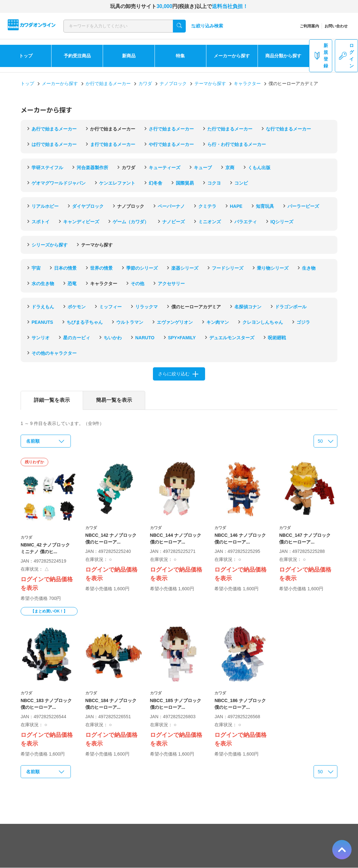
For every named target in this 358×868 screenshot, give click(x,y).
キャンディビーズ (81, 222)
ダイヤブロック (88, 206)
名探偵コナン (248, 307)
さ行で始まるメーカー (171, 129)
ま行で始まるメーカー (113, 144)
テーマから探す (210, 83)
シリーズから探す (50, 245)
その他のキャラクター (54, 353)
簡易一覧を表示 (114, 400)
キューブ (203, 168)
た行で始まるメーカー (230, 129)
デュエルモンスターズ (232, 338)
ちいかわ (113, 338)
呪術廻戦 (277, 338)
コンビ (241, 183)
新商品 (129, 56)
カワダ (145, 83)
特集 (180, 56)
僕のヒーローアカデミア (196, 307)
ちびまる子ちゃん (85, 322)
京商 (230, 168)
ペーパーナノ (171, 206)
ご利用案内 (309, 26)
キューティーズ (165, 168)
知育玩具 (265, 206)
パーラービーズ (303, 206)
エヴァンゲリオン (175, 322)
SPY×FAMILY (182, 338)
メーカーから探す (232, 56)
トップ (26, 56)
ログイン (346, 56)
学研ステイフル (47, 168)
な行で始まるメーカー (288, 129)
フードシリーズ (228, 268)
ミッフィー (110, 307)
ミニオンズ (210, 222)
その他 (137, 284)
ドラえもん (43, 307)
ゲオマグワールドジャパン (59, 183)
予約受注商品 (77, 56)
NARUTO (145, 338)
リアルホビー (45, 206)
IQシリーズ (282, 222)
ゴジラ (303, 322)
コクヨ (214, 183)
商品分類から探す (283, 56)
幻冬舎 (155, 183)
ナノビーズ (174, 222)
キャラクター (247, 83)
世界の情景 (101, 268)
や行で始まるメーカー (171, 144)
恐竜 (72, 284)
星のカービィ (77, 338)
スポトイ (41, 222)
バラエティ (246, 222)
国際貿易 (185, 183)
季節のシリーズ (142, 268)
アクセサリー (171, 284)
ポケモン (77, 307)
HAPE (236, 206)
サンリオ (41, 338)
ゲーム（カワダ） (131, 222)
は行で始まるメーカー (54, 144)
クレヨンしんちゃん (263, 322)
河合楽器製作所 (92, 168)
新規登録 (321, 56)
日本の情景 (65, 268)
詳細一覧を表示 (52, 400)
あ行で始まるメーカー (54, 129)
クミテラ (207, 206)
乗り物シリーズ (273, 268)
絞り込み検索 (207, 26)
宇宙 (36, 268)
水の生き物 (43, 284)
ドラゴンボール (291, 307)
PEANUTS (42, 322)
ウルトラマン (130, 322)
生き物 (309, 268)
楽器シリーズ (185, 268)
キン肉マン (218, 322)
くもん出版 (259, 168)
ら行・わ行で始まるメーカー (237, 144)
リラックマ (146, 307)
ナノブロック (173, 83)
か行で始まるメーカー (108, 83)
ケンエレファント (117, 183)
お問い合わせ (336, 26)
